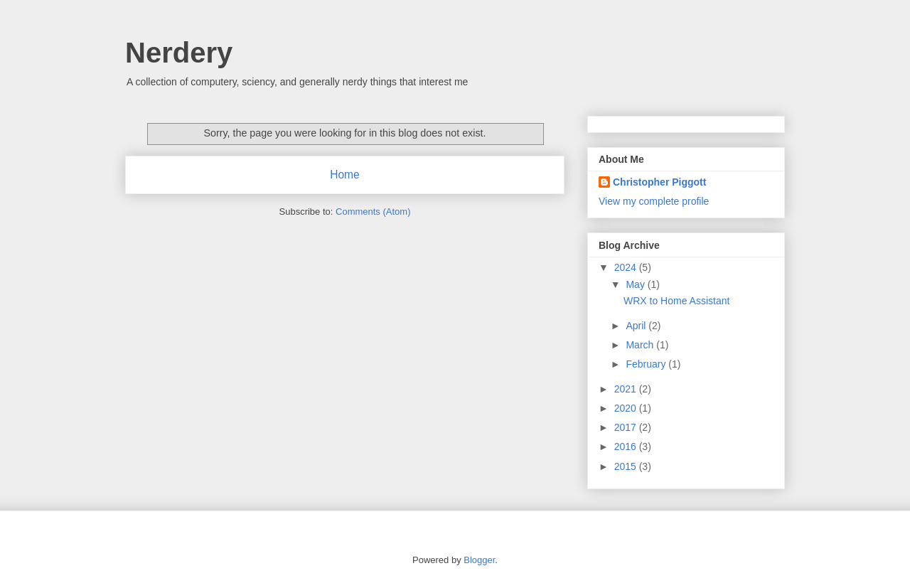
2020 (627, 408)
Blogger (479, 560)
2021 (627, 389)
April (637, 326)
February (647, 364)
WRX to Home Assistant (676, 301)
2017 (627, 427)
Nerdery (179, 53)
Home (345, 175)
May (636, 284)
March (641, 345)
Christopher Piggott (659, 182)
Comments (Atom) (373, 212)
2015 (627, 466)
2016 (627, 447)
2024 (627, 267)
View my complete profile (654, 201)
